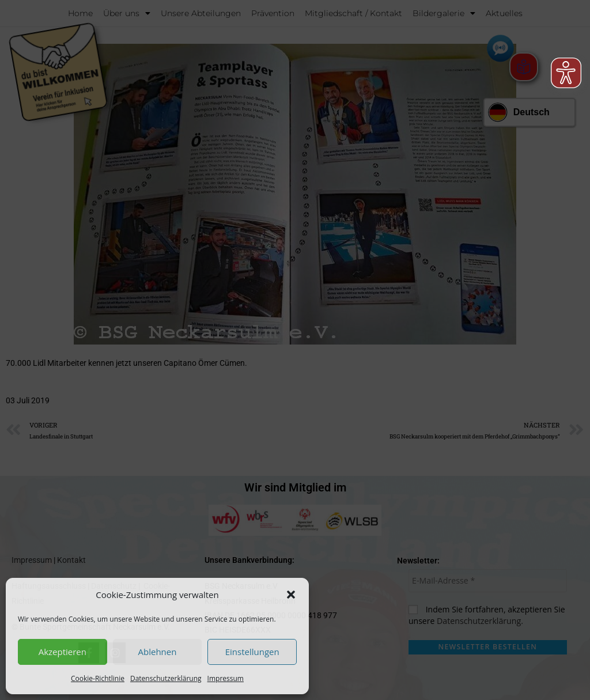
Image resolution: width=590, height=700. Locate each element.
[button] (291, 595)
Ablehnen (158, 652)
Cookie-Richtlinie (98, 678)
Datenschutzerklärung (166, 678)
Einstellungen (252, 652)
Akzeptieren (63, 652)
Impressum (226, 678)
